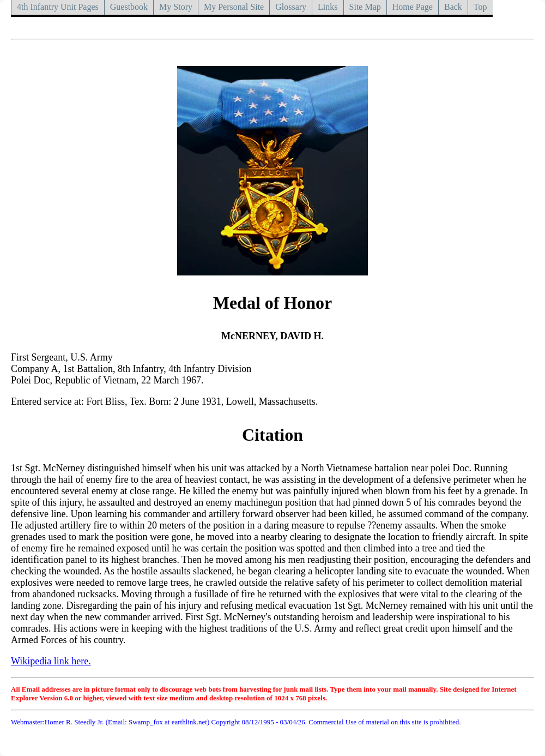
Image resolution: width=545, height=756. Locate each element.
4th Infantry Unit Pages (58, 7)
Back (453, 7)
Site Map (365, 7)
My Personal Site (234, 7)
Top (480, 7)
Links (328, 7)
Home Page (413, 7)
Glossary (291, 7)
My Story (176, 7)
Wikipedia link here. (51, 661)
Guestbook (129, 7)
